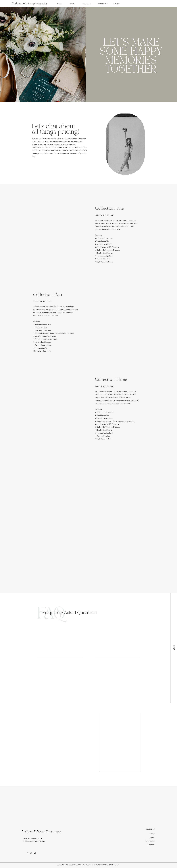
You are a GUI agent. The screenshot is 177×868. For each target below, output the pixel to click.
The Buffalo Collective (75, 865)
